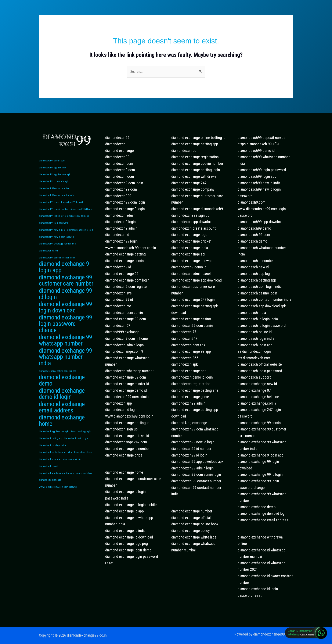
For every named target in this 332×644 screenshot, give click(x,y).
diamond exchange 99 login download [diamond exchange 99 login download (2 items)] (66, 312)
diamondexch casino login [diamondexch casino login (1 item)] (76, 447)
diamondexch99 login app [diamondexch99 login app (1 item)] (77, 218)
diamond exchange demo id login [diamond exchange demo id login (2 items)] (62, 401)
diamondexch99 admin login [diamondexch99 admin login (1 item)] (52, 161)
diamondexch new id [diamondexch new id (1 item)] (48, 475)
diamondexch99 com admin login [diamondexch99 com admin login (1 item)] (54, 182)
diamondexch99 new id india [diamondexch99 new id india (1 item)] (52, 232)
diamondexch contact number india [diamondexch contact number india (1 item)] (55, 461)
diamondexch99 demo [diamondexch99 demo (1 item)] (49, 203)
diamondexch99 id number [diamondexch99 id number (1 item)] (51, 218)
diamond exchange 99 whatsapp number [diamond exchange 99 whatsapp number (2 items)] (66, 346)
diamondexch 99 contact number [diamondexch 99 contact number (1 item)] (54, 189)
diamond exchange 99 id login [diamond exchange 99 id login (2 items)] (66, 298)
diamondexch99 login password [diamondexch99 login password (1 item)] (53, 225)
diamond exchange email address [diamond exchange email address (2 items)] (62, 415)
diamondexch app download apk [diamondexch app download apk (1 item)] (54, 440)
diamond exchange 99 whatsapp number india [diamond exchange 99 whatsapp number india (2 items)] (66, 363)
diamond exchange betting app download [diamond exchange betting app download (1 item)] (58, 377)
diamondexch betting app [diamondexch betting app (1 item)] (50, 447)
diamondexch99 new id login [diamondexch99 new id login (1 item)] (80, 232)
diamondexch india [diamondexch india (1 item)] (72, 468)
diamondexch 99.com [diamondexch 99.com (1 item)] (49, 253)
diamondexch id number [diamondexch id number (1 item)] (50, 468)
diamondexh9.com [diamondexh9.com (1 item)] (85, 482)
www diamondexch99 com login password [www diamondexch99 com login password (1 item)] (58, 496)
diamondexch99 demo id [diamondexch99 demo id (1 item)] (72, 203)
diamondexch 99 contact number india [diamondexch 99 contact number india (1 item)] (57, 196)
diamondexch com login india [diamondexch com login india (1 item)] (52, 454)
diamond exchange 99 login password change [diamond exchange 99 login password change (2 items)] (66, 329)
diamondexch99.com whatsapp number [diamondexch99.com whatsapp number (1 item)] (57, 260)
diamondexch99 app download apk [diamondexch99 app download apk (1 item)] (55, 175)
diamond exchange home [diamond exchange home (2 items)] (62, 428)
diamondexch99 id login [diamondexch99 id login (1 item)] (81, 211)
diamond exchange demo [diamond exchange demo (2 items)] (62, 387)
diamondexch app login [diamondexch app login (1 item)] (81, 440)
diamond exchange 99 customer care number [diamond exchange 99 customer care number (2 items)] (66, 284)
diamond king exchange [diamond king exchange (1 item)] (50, 489)
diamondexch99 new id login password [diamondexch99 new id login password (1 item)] (57, 239)
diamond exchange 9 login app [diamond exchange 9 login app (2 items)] (64, 270)
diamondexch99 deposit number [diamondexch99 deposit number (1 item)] (54, 211)
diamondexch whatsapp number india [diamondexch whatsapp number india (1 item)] (57, 482)
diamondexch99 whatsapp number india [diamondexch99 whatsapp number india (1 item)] (58, 246)
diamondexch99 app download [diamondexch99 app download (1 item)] (53, 168)
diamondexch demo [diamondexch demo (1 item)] (83, 461)
